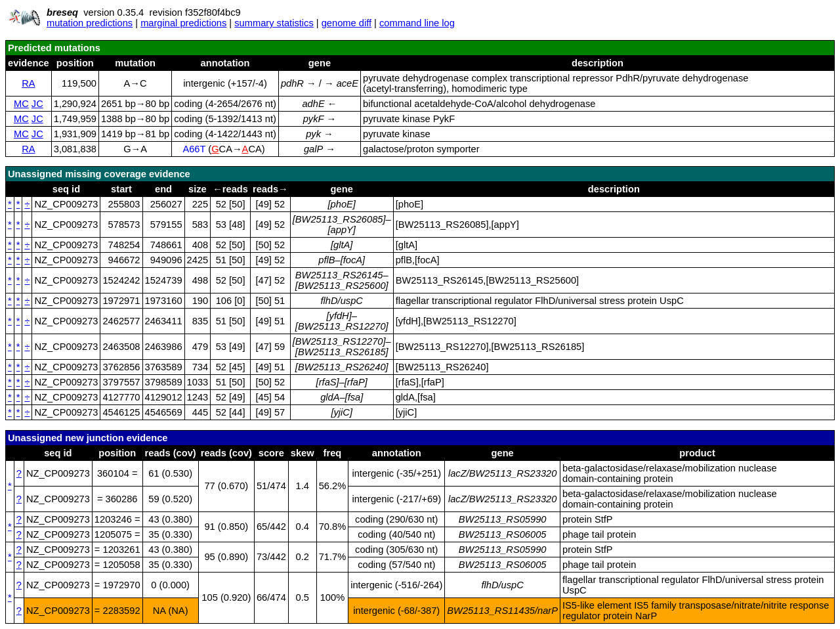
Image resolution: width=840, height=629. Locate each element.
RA (28, 83)
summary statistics (274, 23)
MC (21, 104)
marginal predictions (183, 23)
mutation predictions (90, 23)
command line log (417, 23)
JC (37, 104)
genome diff (346, 23)
